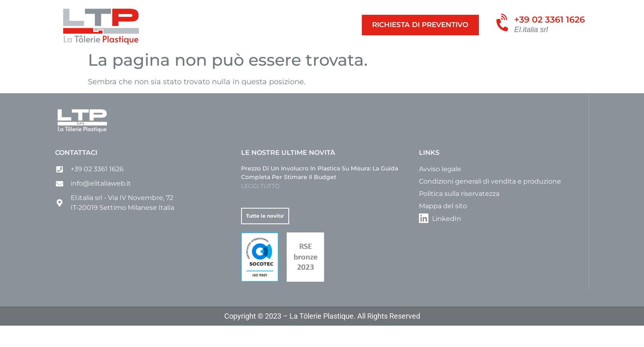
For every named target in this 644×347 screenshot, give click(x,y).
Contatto (442, 59)
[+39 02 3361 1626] (503, 24)
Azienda (401, 59)
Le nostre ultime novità (288, 174)
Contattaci (76, 174)
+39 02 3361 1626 (550, 20)
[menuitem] (474, 59)
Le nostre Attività (91, 59)
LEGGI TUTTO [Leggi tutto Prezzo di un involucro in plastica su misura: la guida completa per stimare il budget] (260, 207)
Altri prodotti (351, 59)
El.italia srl (531, 30)
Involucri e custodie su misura (267, 59)
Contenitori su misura (169, 59)
